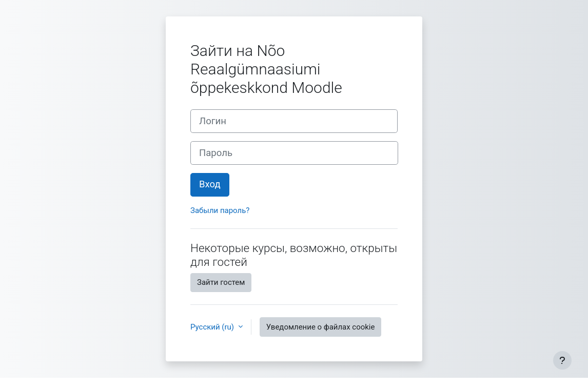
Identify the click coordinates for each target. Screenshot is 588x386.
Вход (210, 184)
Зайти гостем (221, 282)
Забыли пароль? (220, 210)
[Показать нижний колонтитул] (562, 360)
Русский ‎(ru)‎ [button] (213, 327)
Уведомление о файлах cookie (321, 327)
